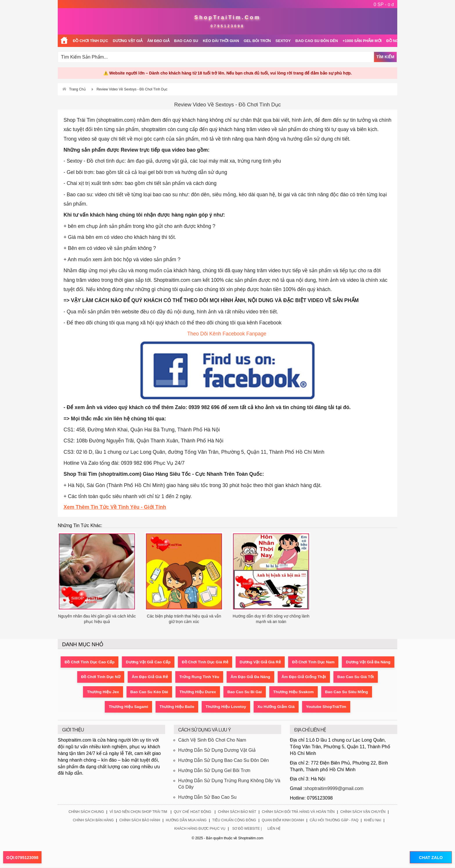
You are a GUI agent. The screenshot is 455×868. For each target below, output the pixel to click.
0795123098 (228, 26)
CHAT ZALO (429, 857)
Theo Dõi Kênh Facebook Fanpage (227, 334)
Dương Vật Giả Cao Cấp (173, 662)
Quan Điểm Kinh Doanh (283, 821)
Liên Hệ (274, 829)
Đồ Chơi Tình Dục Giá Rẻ (233, 662)
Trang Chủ (77, 89)
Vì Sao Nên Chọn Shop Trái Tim (138, 812)
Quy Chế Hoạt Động (193, 812)
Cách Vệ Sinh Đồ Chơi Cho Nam (212, 741)
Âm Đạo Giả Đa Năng (306, 677)
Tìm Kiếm (385, 57)
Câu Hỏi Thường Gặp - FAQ (334, 821)
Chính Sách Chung (86, 812)
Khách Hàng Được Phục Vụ (200, 829)
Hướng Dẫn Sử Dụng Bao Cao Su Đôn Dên (223, 761)
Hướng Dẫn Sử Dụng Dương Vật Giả (217, 751)
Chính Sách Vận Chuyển (363, 812)
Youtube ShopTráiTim (360, 707)
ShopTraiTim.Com (228, 17)
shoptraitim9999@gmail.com (334, 789)
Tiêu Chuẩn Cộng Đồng (234, 821)
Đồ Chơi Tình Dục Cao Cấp (112, 662)
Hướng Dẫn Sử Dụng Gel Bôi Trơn (214, 771)
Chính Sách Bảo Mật (237, 812)
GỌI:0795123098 (22, 857)
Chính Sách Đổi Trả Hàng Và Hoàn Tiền (298, 812)
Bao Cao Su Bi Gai (300, 692)
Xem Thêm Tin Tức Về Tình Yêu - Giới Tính (115, 507)
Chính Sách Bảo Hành (140, 821)
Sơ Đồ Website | (247, 829)
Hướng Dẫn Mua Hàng (186, 821)
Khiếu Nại (372, 821)
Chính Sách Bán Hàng (93, 821)
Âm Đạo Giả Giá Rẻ (201, 677)
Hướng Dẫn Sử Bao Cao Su (207, 798)
